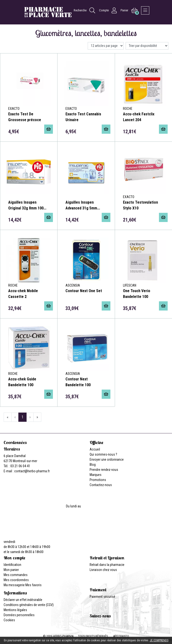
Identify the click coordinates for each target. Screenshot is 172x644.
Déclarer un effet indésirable (23, 600)
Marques (96, 475)
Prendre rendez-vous (104, 470)
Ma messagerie (14, 585)
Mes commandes (16, 575)
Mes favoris (33, 585)
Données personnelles (19, 615)
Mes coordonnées (16, 580)
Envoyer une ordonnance (107, 459)
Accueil (95, 449)
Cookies (9, 620)
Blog (93, 465)
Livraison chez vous (103, 570)
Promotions (98, 480)
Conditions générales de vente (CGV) (29, 605)
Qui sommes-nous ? (103, 454)
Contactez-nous (101, 485)
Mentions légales (15, 610)
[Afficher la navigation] (145, 10)
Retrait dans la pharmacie (107, 565)
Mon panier (11, 570)
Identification (12, 565)
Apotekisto (121, 636)
